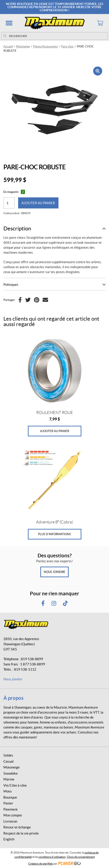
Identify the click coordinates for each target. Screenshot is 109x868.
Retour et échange (17, 827)
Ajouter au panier (38, 203)
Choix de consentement (81, 857)
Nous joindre (54, 572)
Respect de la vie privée (21, 833)
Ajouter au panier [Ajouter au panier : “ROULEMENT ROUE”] (55, 431)
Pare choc (67, 46)
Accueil (8, 46)
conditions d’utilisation (52, 857)
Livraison (10, 821)
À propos (13, 698)
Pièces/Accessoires (45, 46)
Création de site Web (41, 864)
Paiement (11, 809)
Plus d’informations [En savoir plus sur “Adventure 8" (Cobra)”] (54, 534)
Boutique (10, 797)
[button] (9, 23)
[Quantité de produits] (9, 203)
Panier (8, 803)
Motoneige (23, 46)
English (9, 839)
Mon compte (13, 815)
